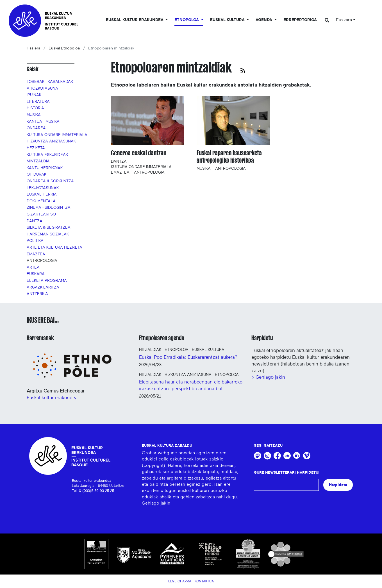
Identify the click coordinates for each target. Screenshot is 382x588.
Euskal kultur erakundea (52, 398)
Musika (34, 115)
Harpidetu (262, 338)
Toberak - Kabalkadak (50, 82)
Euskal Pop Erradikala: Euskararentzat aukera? (188, 357)
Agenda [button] (264, 20)
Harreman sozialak (48, 234)
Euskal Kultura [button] (228, 20)
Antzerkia (37, 294)
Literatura (38, 102)
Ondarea (36, 128)
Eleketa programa (47, 281)
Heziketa (36, 148)
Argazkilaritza (43, 287)
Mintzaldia (38, 161)
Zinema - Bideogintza (49, 208)
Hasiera (33, 48)
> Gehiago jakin (268, 377)
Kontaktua (204, 581)
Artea (33, 267)
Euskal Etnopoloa (64, 48)
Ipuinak (34, 95)
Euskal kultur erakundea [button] (135, 20)
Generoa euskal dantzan (139, 153)
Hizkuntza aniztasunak (51, 141)
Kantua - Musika (43, 122)
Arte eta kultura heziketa (54, 248)
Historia (35, 108)
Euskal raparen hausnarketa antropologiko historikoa (229, 157)
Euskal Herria (42, 194)
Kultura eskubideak (47, 155)
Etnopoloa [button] (187, 20)
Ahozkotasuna (42, 88)
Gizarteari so (41, 214)
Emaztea (36, 254)
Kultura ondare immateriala (57, 135)
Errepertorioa (300, 20)
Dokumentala (41, 201)
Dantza (35, 221)
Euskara (36, 274)
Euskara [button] (344, 20)
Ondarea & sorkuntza (50, 181)
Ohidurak (37, 174)
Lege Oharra (180, 581)
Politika (35, 241)
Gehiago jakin (156, 503)
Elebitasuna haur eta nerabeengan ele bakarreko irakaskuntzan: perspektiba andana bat (191, 385)
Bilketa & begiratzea (49, 228)
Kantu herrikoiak (45, 168)
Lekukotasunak (43, 188)
